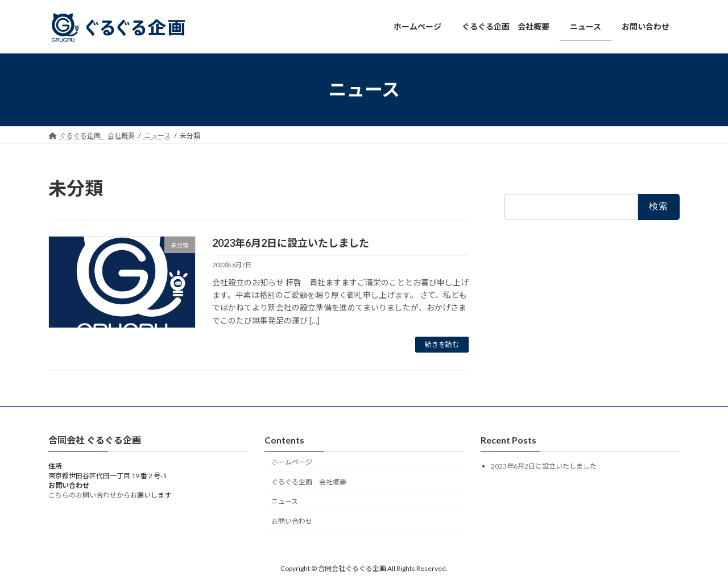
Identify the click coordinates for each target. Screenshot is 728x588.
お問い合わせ (292, 521)
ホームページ (292, 462)
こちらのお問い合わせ (82, 495)
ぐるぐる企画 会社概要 (309, 481)
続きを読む (442, 344)
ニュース (285, 501)
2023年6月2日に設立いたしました (291, 243)
